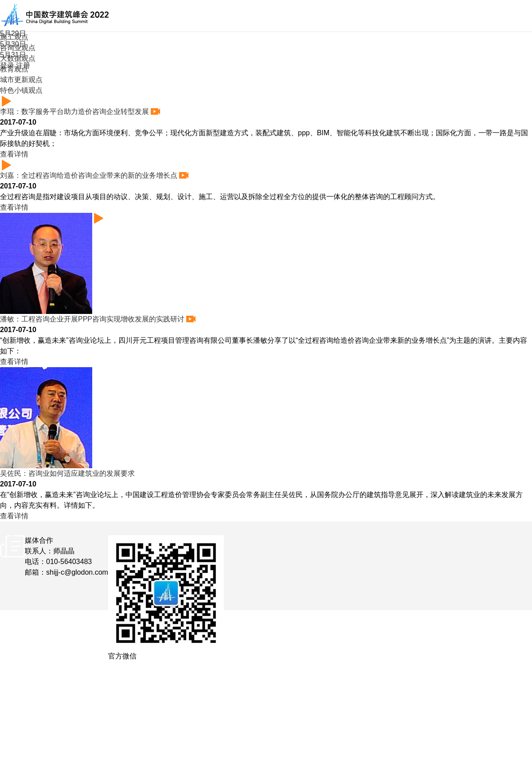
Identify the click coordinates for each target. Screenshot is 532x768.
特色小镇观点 (21, 90)
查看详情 (17, 154)
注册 (23, 65)
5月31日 (13, 55)
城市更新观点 (21, 80)
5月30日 (13, 44)
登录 (7, 65)
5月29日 (13, 33)
